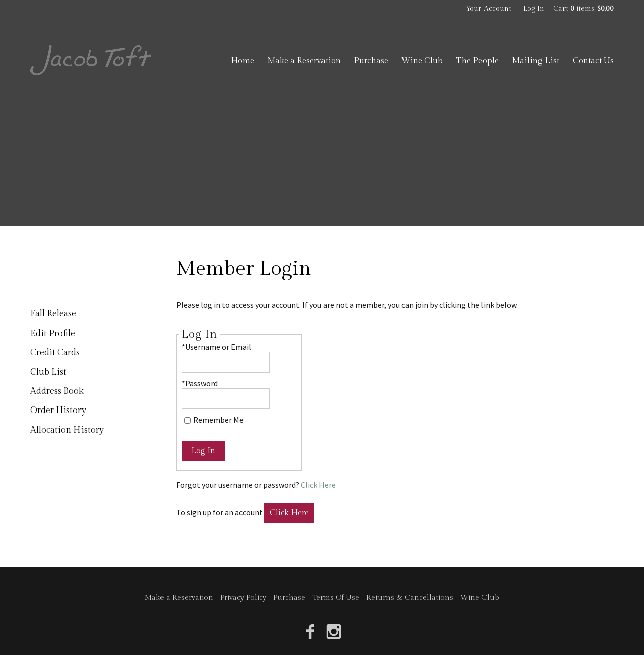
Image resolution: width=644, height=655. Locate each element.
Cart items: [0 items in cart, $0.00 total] (584, 9)
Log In (534, 9)
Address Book (57, 391)
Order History (58, 410)
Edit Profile (53, 333)
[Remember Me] (187, 420)
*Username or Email (216, 347)
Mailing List (536, 61)
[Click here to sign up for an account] (289, 513)
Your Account (489, 9)
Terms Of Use (336, 597)
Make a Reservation (304, 61)
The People (477, 61)
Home (243, 61)
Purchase (371, 61)
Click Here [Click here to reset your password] (318, 485)
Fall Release (53, 314)
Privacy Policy (243, 597)
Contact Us (593, 61)
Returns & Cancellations (410, 597)
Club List (48, 372)
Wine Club (422, 61)
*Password (200, 383)
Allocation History (67, 430)
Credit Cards (55, 352)
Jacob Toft (91, 60)
